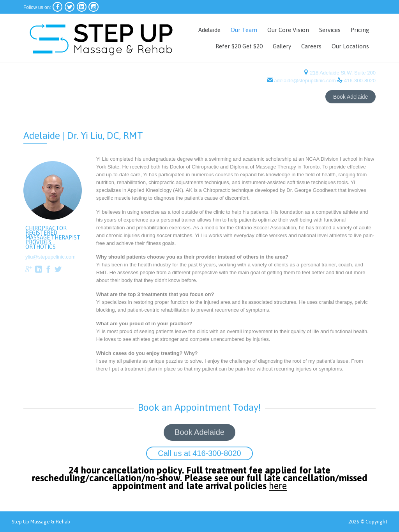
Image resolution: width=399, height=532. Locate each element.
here (281, 488)
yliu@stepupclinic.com (50, 257)
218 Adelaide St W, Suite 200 (342, 73)
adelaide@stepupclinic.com (305, 81)
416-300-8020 (360, 81)
